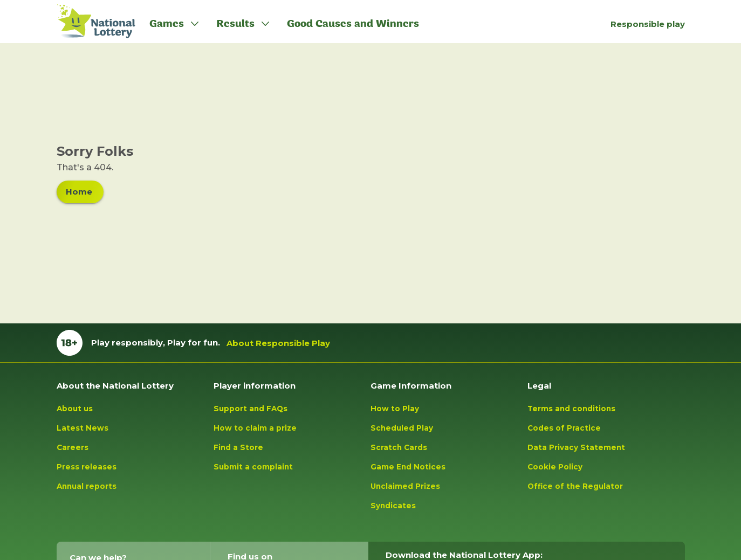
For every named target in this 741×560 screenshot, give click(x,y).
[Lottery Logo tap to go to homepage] (90, 22)
